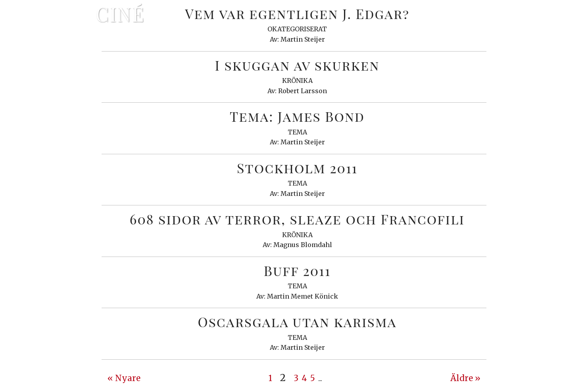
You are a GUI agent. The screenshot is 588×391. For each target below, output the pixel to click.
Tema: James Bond (297, 116)
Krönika (297, 80)
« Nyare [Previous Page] (124, 378)
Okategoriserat (297, 29)
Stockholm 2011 (297, 168)
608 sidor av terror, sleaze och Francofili (297, 219)
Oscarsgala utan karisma (297, 322)
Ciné (120, 14)
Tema (297, 132)
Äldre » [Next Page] (465, 378)
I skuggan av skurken (297, 65)
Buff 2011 (297, 270)
